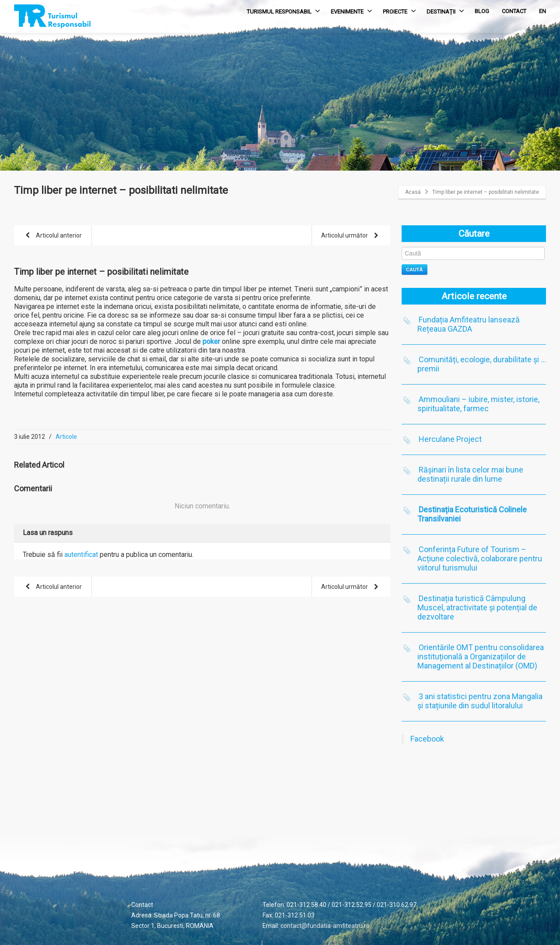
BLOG (482, 11)
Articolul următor (351, 236)
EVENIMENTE (352, 11)
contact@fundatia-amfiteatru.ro (325, 926)
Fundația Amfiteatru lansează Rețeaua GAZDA (469, 324)
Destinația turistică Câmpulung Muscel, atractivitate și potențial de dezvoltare (477, 607)
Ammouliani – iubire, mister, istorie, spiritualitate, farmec (478, 404)
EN (542, 11)
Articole (66, 437)
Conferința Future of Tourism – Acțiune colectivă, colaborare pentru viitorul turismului (480, 558)
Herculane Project (450, 439)
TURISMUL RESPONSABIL (283, 11)
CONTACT (514, 11)
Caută (415, 269)
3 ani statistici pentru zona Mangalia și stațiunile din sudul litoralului (480, 701)
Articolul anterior (52, 236)
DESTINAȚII (445, 11)
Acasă (413, 192)
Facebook (427, 739)
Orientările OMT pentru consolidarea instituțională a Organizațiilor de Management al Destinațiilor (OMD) (481, 656)
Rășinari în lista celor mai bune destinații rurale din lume (470, 474)
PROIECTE (399, 11)
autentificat (81, 555)
